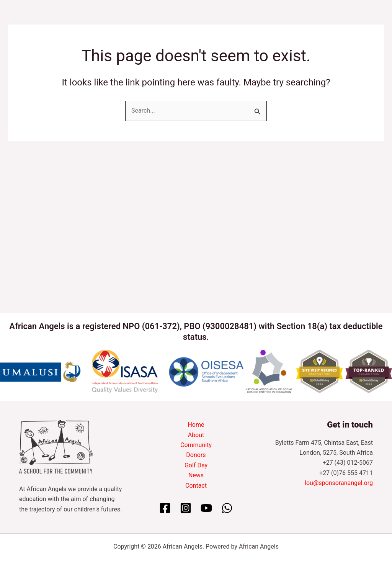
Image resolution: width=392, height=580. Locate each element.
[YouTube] (206, 508)
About (196, 435)
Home (196, 425)
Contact (196, 486)
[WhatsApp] (227, 508)
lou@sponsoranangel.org (339, 483)
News (196, 475)
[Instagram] (186, 508)
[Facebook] (165, 508)
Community (196, 445)
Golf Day (196, 465)
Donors (196, 455)
